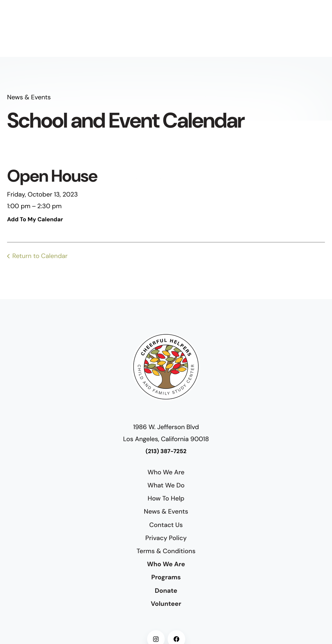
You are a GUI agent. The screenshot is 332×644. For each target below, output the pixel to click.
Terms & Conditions (166, 551)
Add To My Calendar (35, 220)
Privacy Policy (166, 538)
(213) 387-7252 (166, 452)
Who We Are (166, 472)
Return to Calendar (40, 256)
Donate (166, 591)
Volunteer (166, 604)
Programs (166, 577)
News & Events (166, 511)
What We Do (166, 485)
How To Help (166, 498)
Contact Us (166, 525)
